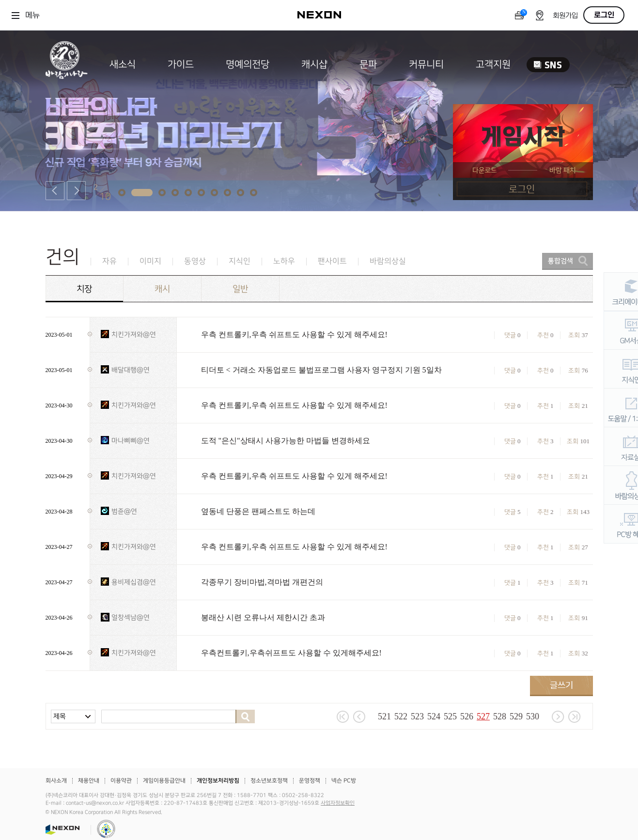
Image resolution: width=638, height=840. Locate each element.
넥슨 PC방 (344, 781)
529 (516, 716)
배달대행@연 (131, 370)
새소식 (123, 64)
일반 (240, 289)
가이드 (181, 64)
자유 (109, 261)
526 (467, 716)
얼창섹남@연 (131, 617)
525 (450, 716)
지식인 (240, 261)
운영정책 (310, 781)
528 (500, 716)
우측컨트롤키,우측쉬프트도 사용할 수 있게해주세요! (291, 653)
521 (384, 716)
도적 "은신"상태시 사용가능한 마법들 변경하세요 (286, 441)
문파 (368, 64)
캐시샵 (314, 64)
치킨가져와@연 (134, 334)
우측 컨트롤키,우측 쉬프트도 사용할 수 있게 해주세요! (294, 334)
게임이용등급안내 (164, 781)
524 (434, 716)
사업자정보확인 (338, 803)
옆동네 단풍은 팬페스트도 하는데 (258, 511)
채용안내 (89, 781)
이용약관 (121, 781)
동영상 (195, 261)
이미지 (150, 261)
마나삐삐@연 (131, 441)
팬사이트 (332, 261)
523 (417, 716)
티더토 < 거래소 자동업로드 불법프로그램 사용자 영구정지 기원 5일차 (321, 370)
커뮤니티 (426, 64)
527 (483, 716)
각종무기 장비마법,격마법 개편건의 (262, 582)
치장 (84, 289)
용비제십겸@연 (134, 582)
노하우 (284, 261)
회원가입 (565, 16)
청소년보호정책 (269, 781)
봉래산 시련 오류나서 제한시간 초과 (263, 617)
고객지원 (493, 64)
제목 (60, 716)
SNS (548, 65)
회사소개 (56, 781)
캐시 (162, 289)
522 (401, 716)
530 (533, 716)
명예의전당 (248, 64)
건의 (62, 257)
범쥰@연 (124, 511)
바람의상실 (388, 261)
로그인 (604, 15)
